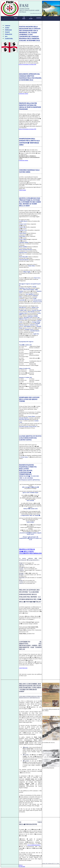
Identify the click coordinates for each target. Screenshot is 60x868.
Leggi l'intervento (23, 668)
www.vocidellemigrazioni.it (34, 845)
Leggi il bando (23, 190)
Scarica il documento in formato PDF (27, 64)
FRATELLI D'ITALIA (27, 549)
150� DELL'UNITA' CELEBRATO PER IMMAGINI (30, 552)
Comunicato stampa (23, 94)
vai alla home (22, 866)
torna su (21, 865)
